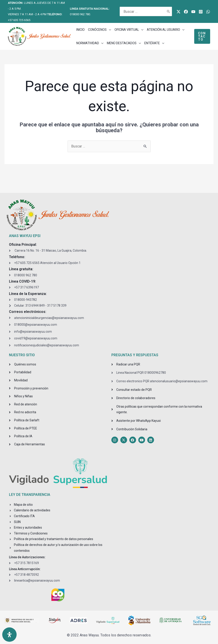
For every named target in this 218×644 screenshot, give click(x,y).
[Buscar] (169, 11)
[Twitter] (178, 12)
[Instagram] (201, 12)
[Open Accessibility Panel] (9, 635)
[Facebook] (186, 12)
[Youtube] (193, 12)
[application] (109, 30)
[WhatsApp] (208, 12)
